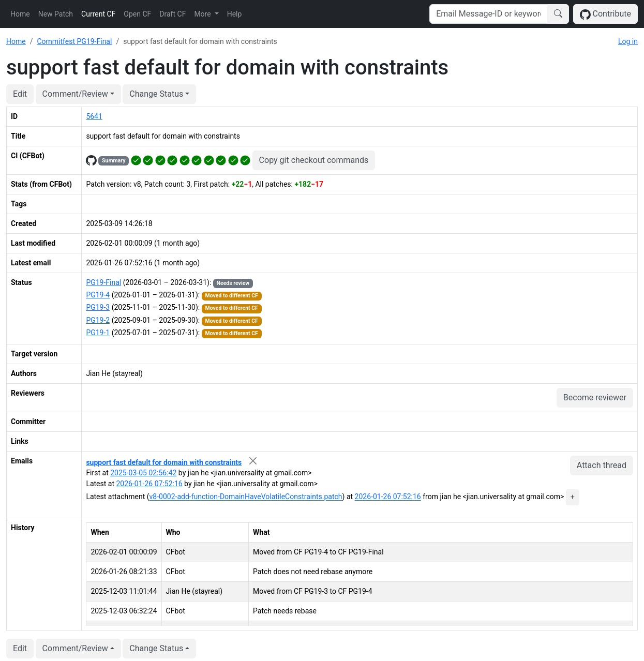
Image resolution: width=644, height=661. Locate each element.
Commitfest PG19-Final (74, 41)
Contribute (605, 14)
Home (20, 14)
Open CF (137, 14)
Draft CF (173, 14)
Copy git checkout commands (314, 160)
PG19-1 (98, 333)
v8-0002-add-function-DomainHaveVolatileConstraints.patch (246, 497)
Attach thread (602, 465)
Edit (20, 94)
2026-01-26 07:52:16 (149, 484)
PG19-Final (103, 282)
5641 (94, 116)
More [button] (203, 14)
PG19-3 (98, 307)
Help (235, 14)
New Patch (56, 14)
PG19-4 (98, 295)
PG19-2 (98, 320)
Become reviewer (595, 397)
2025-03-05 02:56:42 (143, 473)
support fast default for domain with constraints (164, 462)
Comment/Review (75, 94)
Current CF (98, 14)
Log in (628, 41)
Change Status (156, 94)
